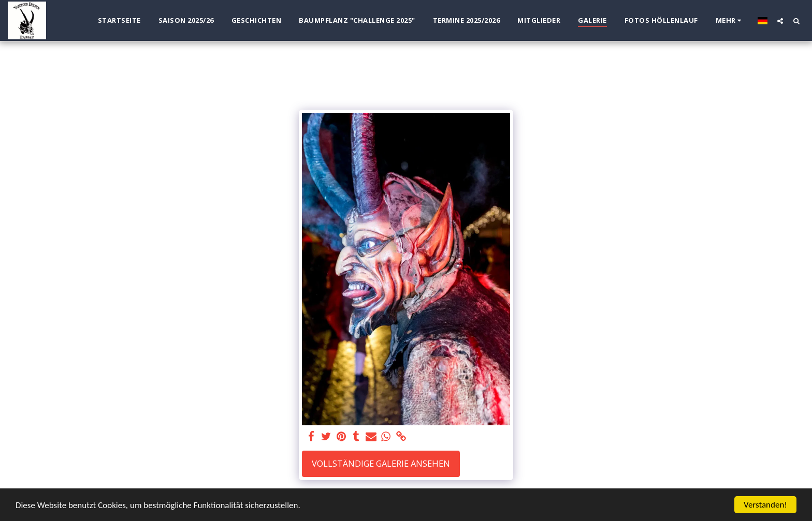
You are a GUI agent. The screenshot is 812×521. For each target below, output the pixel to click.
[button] (780, 21)
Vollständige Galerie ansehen (381, 463)
